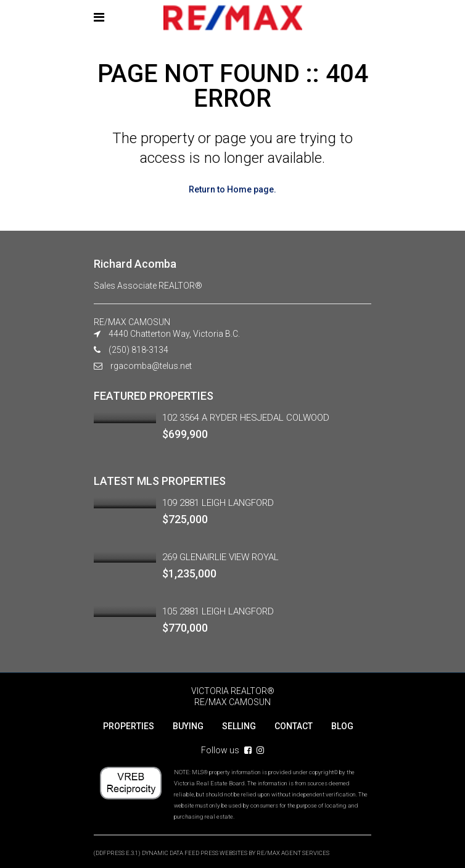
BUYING (188, 726)
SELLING (239, 726)
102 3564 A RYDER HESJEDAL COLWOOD (246, 418)
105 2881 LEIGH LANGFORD (218, 611)
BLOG (342, 726)
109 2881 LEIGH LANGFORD (218, 503)
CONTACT (294, 726)
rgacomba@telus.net (151, 366)
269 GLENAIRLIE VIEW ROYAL (220, 557)
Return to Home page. (232, 189)
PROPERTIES (129, 726)
